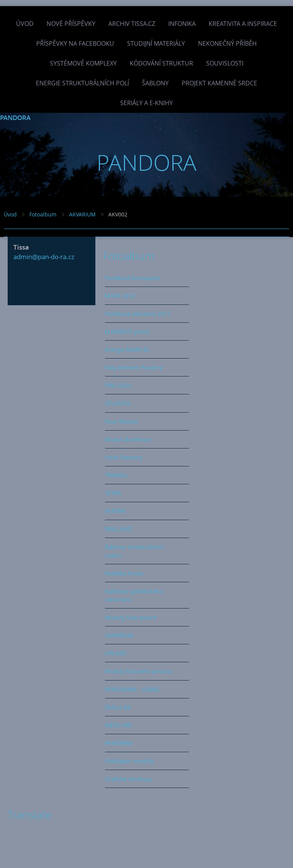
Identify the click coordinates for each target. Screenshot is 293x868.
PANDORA (15, 118)
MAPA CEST (120, 296)
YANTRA (115, 511)
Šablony (155, 83)
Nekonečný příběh (227, 43)
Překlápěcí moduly (129, 761)
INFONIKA (182, 24)
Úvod (25, 24)
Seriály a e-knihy (146, 103)
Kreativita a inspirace (243, 24)
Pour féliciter (122, 421)
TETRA (113, 493)
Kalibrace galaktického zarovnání (134, 595)
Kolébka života (124, 573)
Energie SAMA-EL (127, 349)
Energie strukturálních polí (82, 83)
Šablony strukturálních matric (134, 551)
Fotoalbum (43, 214)
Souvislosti (225, 63)
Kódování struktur (161, 63)
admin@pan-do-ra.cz (44, 257)
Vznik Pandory (124, 457)
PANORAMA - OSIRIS (132, 689)
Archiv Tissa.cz (132, 24)
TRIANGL (117, 475)
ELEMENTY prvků (127, 332)
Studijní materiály (156, 43)
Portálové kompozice (133, 278)
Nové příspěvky (71, 24)
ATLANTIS (118, 403)
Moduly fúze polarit (131, 617)
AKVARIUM (82, 214)
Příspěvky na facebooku (75, 43)
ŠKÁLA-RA (118, 707)
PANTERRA (119, 743)
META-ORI (118, 725)
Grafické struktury (129, 779)
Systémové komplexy (83, 63)
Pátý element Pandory (134, 367)
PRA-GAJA (118, 385)
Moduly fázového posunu (138, 671)
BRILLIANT (119, 529)
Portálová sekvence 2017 (138, 314)
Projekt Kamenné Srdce (219, 83)
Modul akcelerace (128, 439)
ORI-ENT (116, 653)
